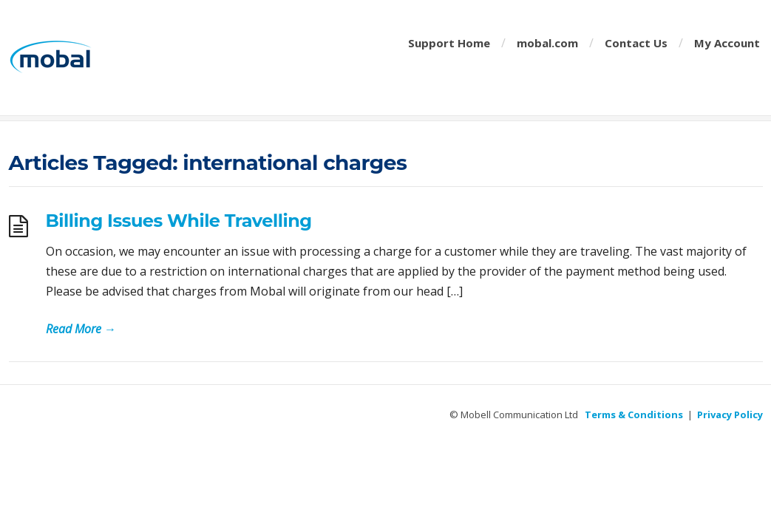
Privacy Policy (730, 415)
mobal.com (547, 43)
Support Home (449, 43)
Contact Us (636, 43)
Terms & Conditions (634, 415)
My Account (727, 43)
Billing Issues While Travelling (179, 221)
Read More (81, 329)
